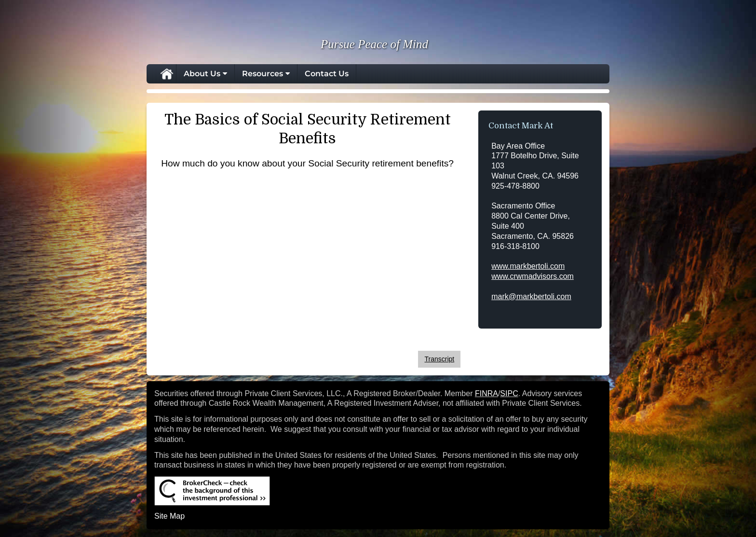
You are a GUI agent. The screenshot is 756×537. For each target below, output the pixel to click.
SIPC (509, 393)
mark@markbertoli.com (531, 296)
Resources (263, 74)
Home (166, 74)
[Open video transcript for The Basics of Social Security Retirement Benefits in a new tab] (439, 359)
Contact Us (327, 74)
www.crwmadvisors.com (533, 276)
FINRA (486, 393)
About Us (202, 74)
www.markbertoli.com (528, 266)
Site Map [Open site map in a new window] (169, 516)
